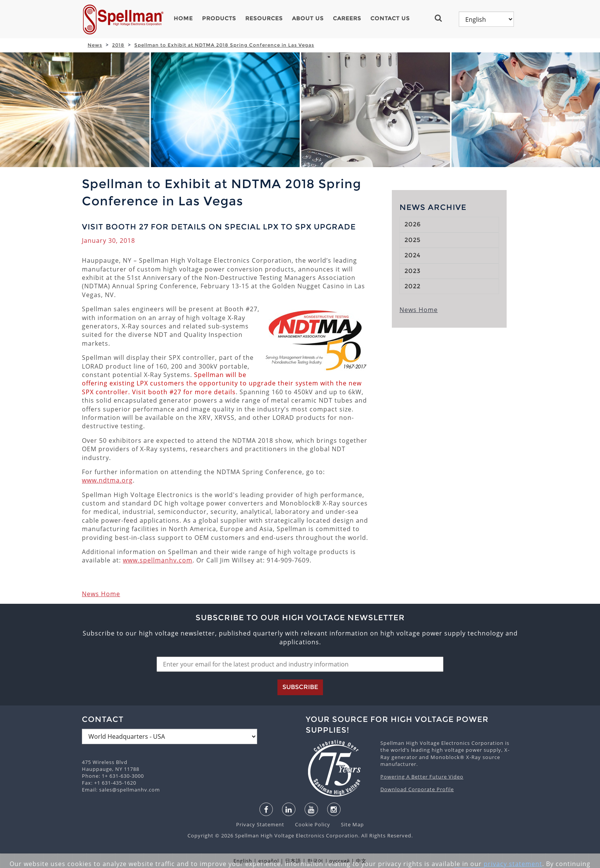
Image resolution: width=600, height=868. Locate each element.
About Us (308, 18)
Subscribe (300, 687)
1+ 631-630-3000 (123, 776)
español (269, 861)
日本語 (293, 861)
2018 (118, 45)
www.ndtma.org (107, 480)
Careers (347, 18)
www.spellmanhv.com (158, 560)
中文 (361, 861)
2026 (413, 224)
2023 (412, 271)
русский (340, 861)
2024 (412, 255)
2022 (412, 286)
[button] (441, 18)
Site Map (348, 824)
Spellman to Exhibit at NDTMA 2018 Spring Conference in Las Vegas (224, 45)
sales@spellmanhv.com (130, 790)
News (95, 45)
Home (183, 18)
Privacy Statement (261, 824)
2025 (412, 240)
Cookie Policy (309, 824)
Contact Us (390, 18)
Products (219, 18)
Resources (264, 18)
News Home (101, 594)
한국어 (315, 861)
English (243, 861)
